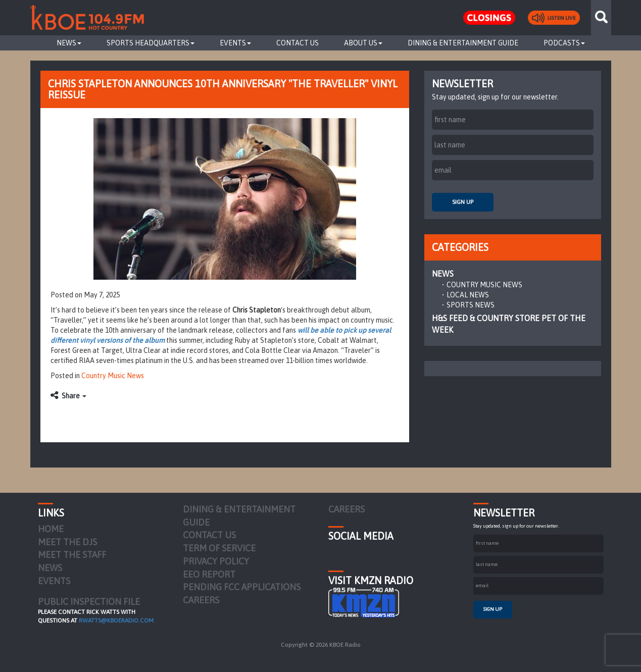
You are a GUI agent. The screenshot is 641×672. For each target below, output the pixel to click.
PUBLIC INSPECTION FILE (89, 602)
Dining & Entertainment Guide (463, 43)
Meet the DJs (67, 542)
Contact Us (298, 43)
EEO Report (209, 574)
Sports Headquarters (151, 43)
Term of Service (219, 548)
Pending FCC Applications (242, 587)
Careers (201, 600)
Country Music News (113, 376)
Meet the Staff (72, 555)
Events (235, 43)
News (69, 43)
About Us (363, 43)
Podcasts (564, 43)
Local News (468, 295)
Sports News (471, 305)
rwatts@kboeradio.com (116, 621)
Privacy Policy (216, 561)
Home (51, 529)
